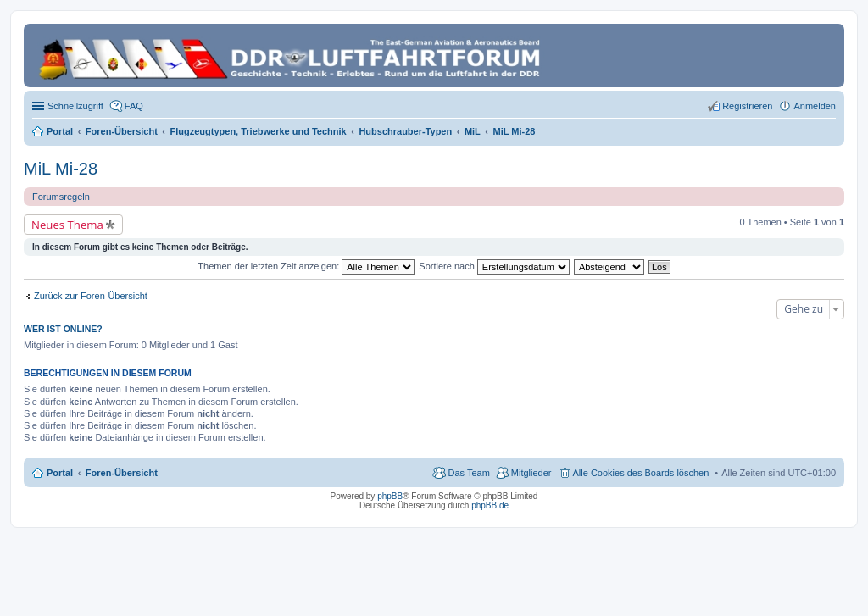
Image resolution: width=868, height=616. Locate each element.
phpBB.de (490, 505)
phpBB (390, 496)
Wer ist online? (63, 329)
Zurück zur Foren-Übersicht (91, 296)
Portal (60, 131)
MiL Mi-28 (61, 169)
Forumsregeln (61, 197)
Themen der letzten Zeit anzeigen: (306, 266)
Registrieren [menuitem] (747, 106)
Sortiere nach (494, 266)
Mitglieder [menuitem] (531, 473)
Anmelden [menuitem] (815, 106)
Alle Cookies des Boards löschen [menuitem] (641, 473)
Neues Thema (67, 225)
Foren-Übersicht (122, 473)
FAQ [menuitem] (134, 106)
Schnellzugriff (75, 106)
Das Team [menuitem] (468, 473)
